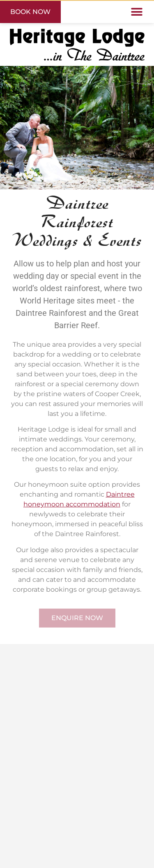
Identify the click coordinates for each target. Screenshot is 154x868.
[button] (137, 12)
